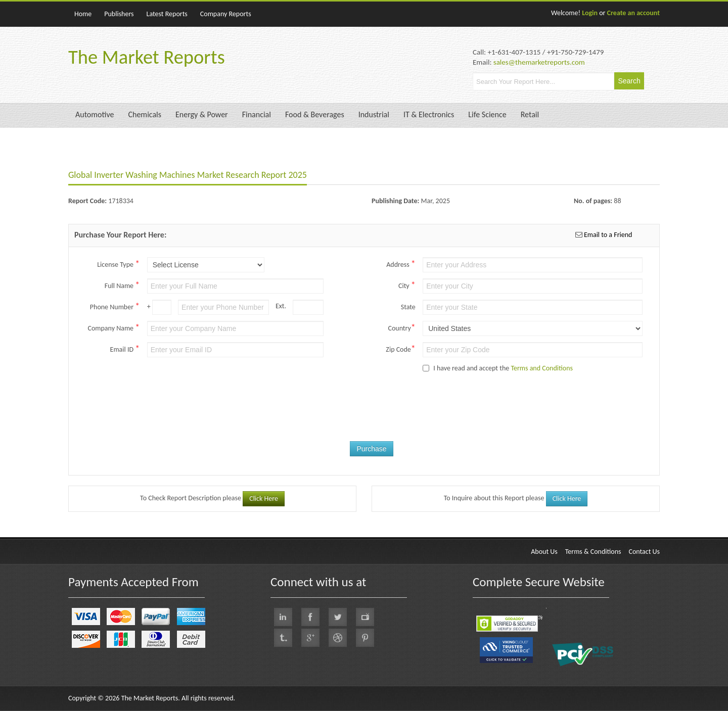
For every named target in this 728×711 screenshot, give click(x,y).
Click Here (264, 499)
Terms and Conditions (542, 368)
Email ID (125, 349)
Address (401, 264)
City (407, 285)
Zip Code (400, 349)
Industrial (374, 114)
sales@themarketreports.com (539, 62)
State (408, 307)
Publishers (119, 14)
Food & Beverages (315, 114)
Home (83, 14)
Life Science (487, 114)
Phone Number (115, 306)
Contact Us (644, 552)
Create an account (633, 13)
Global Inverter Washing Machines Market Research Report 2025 (188, 175)
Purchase (371, 449)
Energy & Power (202, 114)
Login (590, 13)
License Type (118, 264)
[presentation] (386, 416)
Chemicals (145, 114)
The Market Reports (147, 57)
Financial (257, 114)
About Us (544, 552)
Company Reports (226, 14)
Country (401, 327)
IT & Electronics (429, 114)
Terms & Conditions (593, 552)
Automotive (95, 114)
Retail (530, 114)
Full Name (122, 285)
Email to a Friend (607, 235)
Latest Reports (167, 14)
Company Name (113, 327)
